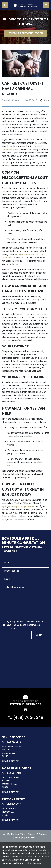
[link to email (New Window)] (26, 710)
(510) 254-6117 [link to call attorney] (11, 804)
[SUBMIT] (40, 635)
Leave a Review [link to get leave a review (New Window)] (10, 761)
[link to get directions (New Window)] (20, 751)
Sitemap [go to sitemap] (19, 838)
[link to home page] (26, 5)
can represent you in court (23, 506)
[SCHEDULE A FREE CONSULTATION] (26, 33)
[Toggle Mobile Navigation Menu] (46, 5)
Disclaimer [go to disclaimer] (31, 838)
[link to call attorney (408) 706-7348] (5, 5)
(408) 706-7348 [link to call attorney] (11, 742)
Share (44, 100)
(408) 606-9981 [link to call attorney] (11, 773)
